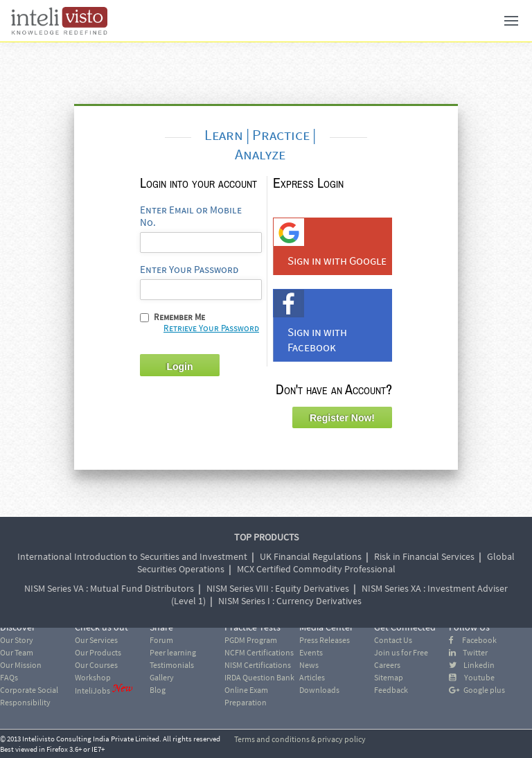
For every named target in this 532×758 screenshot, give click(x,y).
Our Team (17, 652)
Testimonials (172, 665)
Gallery (162, 677)
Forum (161, 640)
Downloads (319, 690)
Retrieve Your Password (211, 328)
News (309, 665)
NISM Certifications (258, 665)
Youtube (472, 677)
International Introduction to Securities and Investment (132, 556)
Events (311, 652)
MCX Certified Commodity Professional (316, 569)
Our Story (17, 640)
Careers (387, 665)
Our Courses (96, 665)
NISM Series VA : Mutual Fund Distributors (109, 588)
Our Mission (21, 665)
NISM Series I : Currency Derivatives (290, 601)
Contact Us (393, 640)
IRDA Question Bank (259, 677)
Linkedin (472, 665)
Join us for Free (401, 652)
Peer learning (173, 652)
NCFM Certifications (259, 652)
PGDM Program (251, 640)
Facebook (473, 640)
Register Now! (342, 418)
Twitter (468, 652)
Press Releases (325, 640)
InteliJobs (92, 690)
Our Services (96, 640)
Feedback (391, 690)
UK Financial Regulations (311, 556)
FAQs (9, 677)
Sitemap (389, 677)
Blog (158, 690)
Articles (312, 677)
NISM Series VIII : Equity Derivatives (278, 588)
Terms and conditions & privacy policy (300, 739)
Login (179, 367)
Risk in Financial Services (424, 556)
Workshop (93, 677)
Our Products (98, 652)
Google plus (477, 690)
